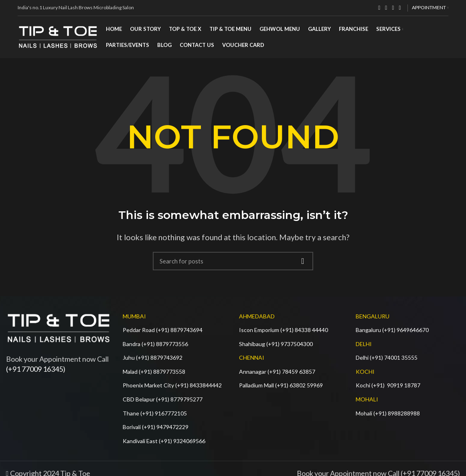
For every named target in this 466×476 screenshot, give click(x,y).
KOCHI (365, 372)
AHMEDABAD (257, 316)
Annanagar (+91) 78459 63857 (277, 372)
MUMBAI (134, 316)
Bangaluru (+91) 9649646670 (392, 330)
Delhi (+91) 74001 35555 (387, 358)
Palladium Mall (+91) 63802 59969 (281, 385)
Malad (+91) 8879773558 (154, 372)
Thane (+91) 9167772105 (155, 413)
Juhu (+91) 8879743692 (153, 358)
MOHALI (367, 399)
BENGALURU (373, 316)
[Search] (233, 261)
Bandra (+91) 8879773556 (155, 344)
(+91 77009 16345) (36, 369)
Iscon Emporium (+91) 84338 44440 (284, 330)
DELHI (364, 344)
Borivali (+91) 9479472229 (156, 427)
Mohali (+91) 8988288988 (388, 413)
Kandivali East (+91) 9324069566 (164, 441)
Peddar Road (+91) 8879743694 (163, 330)
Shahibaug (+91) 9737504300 (276, 344)
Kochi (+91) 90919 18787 (388, 385)
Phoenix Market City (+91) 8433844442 (172, 385)
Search (302, 261)
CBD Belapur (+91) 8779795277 (163, 399)
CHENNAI (252, 358)
